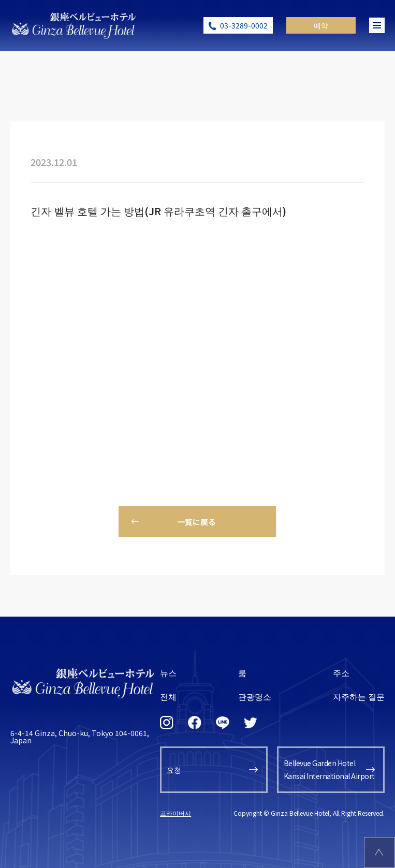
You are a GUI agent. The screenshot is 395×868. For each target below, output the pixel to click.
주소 (341, 672)
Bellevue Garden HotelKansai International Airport (329, 769)
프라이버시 (175, 813)
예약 (321, 25)
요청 (174, 770)
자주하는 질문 (359, 696)
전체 (168, 696)
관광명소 (255, 696)
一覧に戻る (196, 522)
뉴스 (168, 672)
